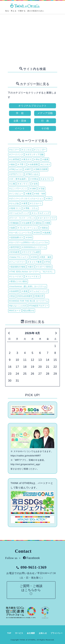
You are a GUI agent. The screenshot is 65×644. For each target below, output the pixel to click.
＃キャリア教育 (34, 262)
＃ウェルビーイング (39, 291)
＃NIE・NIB (39, 194)
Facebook (31, 558)
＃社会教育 (26, 223)
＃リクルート (36, 203)
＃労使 (42, 189)
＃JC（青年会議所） (18, 179)
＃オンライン (23, 184)
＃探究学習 (14, 247)
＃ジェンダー (40, 150)
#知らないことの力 (18, 306)
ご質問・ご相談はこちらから (31, 590)
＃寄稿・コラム (31, 208)
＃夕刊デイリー (16, 174)
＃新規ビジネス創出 (18, 281)
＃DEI (49, 199)
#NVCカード (15, 311)
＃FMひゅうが (16, 169)
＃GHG (29, 237)
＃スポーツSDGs (44, 267)
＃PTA (47, 262)
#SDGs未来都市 (25, 296)
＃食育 (24, 203)
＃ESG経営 (14, 252)
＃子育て (21, 164)
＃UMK (33, 189)
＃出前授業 (33, 164)
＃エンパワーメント (18, 189)
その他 (45, 128)
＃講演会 (38, 223)
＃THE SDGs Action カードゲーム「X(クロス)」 (32, 272)
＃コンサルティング (41, 213)
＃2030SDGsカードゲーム (34, 247)
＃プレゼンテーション (27, 228)
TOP (9, 633)
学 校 (20, 113)
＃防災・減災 (45, 257)
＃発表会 (44, 228)
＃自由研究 (14, 291)
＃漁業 (12, 228)
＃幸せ (37, 159)
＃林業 (47, 223)
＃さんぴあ (14, 203)
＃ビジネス (45, 164)
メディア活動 (45, 113)
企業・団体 (20, 121)
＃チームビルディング (19, 213)
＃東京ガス (26, 159)
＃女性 (35, 184)
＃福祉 (12, 164)
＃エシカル (26, 150)
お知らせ (43, 633)
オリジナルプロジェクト (32, 106)
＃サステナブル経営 (31, 252)
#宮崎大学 (39, 296)
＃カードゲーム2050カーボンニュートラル (29, 242)
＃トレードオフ (16, 276)
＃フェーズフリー (17, 262)
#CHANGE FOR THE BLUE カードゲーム (29, 301)
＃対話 (12, 296)
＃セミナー (14, 150)
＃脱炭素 (46, 233)
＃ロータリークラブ (47, 218)
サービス (19, 633)
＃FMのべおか (32, 174)
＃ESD (34, 257)
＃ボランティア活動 (35, 155)
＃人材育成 (14, 159)
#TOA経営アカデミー (38, 306)
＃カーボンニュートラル (20, 233)
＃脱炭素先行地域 (17, 267)
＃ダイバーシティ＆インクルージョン (26, 199)
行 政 (45, 121)
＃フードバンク (16, 155)
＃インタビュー (16, 194)
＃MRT (28, 169)
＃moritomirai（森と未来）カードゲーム (28, 286)
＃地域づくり (15, 208)
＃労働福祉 (14, 223)
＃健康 (45, 159)
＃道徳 (24, 291)
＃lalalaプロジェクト (19, 257)
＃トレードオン (33, 276)
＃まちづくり (46, 179)
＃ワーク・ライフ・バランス (22, 218)
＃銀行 (30, 267)
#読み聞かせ (29, 311)
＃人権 (12, 184)
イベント (20, 128)
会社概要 (31, 633)
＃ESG (37, 233)
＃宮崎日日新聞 (40, 169)
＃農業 (29, 194)
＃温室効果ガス (16, 237)
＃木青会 (34, 179)
